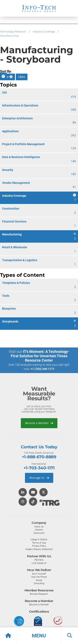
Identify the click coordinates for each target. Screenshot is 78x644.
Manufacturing (9, 36)
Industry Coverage (44, 32)
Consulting (39, 583)
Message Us (39, 478)
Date (7, 77)
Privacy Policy (39, 546)
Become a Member (39, 423)
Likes (22, 77)
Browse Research (39, 594)
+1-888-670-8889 (39, 457)
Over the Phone (39, 577)
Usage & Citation (39, 539)
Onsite (39, 580)
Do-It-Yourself (39, 574)
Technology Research (13, 32)
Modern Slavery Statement (39, 549)
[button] (39, 636)
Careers (39, 530)
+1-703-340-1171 (39, 468)
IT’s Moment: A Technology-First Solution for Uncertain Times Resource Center (40, 356)
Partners (39, 560)
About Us (39, 527)
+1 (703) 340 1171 (43, 369)
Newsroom (39, 533)
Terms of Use (39, 543)
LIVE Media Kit (39, 563)
